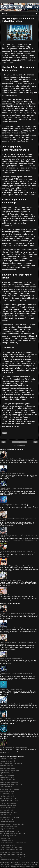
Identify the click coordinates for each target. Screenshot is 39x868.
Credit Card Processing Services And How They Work (16, 551)
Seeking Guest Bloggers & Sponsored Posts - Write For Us (18, 566)
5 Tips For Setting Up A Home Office (11, 580)
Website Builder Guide (7, 766)
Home (19, 442)
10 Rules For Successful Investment (11, 689)
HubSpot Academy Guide (8, 845)
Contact (33, 866)
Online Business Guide (7, 822)
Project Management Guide (8, 836)
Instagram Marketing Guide (8, 805)
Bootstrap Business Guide (8, 759)
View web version (19, 446)
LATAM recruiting (27, 60)
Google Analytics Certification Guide (11, 852)
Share (4, 433)
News (32, 862)
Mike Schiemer (21, 862)
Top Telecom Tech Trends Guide (10, 817)
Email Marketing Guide (7, 775)
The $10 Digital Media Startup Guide (11, 763)
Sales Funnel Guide (6, 787)
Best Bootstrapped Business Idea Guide (12, 824)
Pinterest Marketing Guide (8, 803)
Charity (28, 866)
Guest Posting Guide (6, 840)
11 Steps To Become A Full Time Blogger (12, 473)
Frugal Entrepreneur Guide (8, 761)
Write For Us (27, 864)
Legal (28, 862)
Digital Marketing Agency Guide (10, 831)
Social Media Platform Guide (9, 812)
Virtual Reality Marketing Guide (9, 789)
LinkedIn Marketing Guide (8, 808)
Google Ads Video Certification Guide (11, 850)
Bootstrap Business (10, 862)
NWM (37, 862)
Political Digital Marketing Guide (10, 859)
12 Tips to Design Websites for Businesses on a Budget (17, 704)
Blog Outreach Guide (6, 819)
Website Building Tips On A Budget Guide (13, 854)
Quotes (20, 864)
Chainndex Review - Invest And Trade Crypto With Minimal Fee (19, 733)
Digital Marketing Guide (7, 773)
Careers (23, 866)
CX (2, 864)
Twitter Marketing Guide (7, 791)
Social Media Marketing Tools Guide (11, 784)
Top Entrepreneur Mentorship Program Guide (14, 857)
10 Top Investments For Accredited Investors (13, 748)
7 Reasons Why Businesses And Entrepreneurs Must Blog (18, 459)
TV (11, 864)
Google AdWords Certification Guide (11, 847)
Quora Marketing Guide (7, 794)
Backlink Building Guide (7, 777)
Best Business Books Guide (8, 826)
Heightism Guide (5, 838)
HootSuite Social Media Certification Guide (13, 843)
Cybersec (18, 866)
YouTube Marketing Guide (8, 798)
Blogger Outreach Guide (7, 780)
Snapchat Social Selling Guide (9, 801)
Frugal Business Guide (7, 829)
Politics (12, 866)
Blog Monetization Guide (7, 768)
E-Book (15, 864)
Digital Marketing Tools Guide (9, 782)
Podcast (6, 864)
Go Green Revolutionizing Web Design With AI (14, 504)
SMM (7, 866)
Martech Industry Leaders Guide (10, 770)
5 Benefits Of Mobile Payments (9, 595)
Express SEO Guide (6, 815)
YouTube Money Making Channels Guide (12, 833)
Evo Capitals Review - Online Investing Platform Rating (17, 718)
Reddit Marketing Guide (7, 796)
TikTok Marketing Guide (7, 810)
